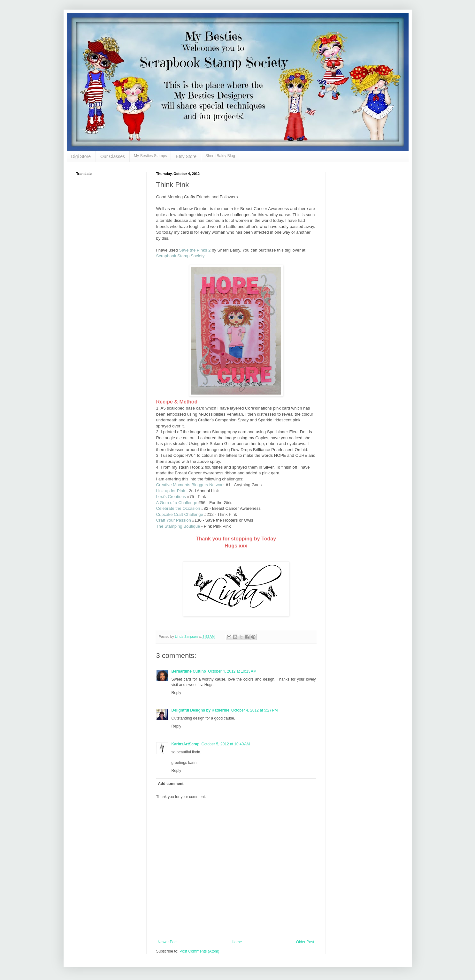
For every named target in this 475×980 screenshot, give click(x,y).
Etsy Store (186, 156)
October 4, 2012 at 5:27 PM (255, 710)
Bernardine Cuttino (189, 671)
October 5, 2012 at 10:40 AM (226, 744)
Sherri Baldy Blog (220, 156)
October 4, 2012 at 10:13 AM (232, 671)
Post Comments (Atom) (199, 951)
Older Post (305, 942)
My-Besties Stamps (150, 156)
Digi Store (81, 156)
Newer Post (168, 942)
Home (237, 942)
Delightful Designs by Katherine (200, 710)
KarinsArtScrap (186, 744)
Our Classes (113, 156)
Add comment (171, 784)
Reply (176, 693)
